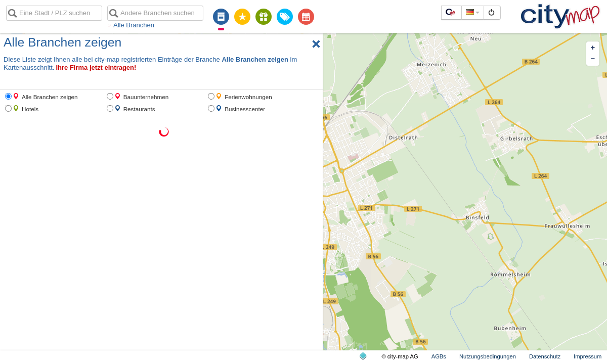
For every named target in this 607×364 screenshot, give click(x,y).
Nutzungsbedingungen (488, 356)
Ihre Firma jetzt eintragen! (96, 67)
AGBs (439, 356)
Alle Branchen (134, 25)
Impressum (588, 356)
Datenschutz (545, 356)
